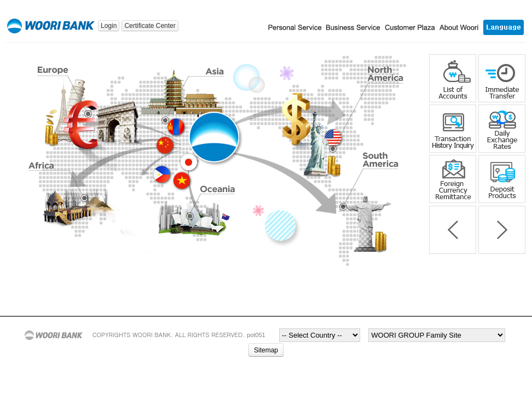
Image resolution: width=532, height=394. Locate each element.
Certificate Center (150, 26)
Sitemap (266, 350)
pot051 (256, 335)
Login (109, 26)
